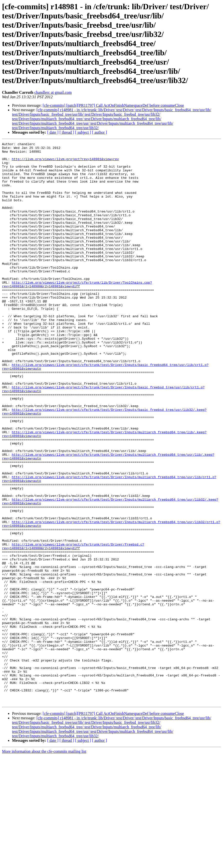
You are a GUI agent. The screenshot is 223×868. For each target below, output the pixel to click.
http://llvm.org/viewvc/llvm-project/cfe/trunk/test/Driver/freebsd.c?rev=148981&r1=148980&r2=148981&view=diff (73, 627)
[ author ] (100, 132)
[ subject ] (83, 132)
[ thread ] (67, 132)
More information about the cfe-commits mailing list (44, 864)
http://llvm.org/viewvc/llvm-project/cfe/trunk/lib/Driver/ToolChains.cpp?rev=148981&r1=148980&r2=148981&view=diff (77, 313)
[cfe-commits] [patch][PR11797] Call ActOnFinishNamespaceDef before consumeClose (113, 105)
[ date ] (53, 132)
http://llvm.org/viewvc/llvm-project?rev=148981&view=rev (65, 163)
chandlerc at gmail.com (53, 92)
